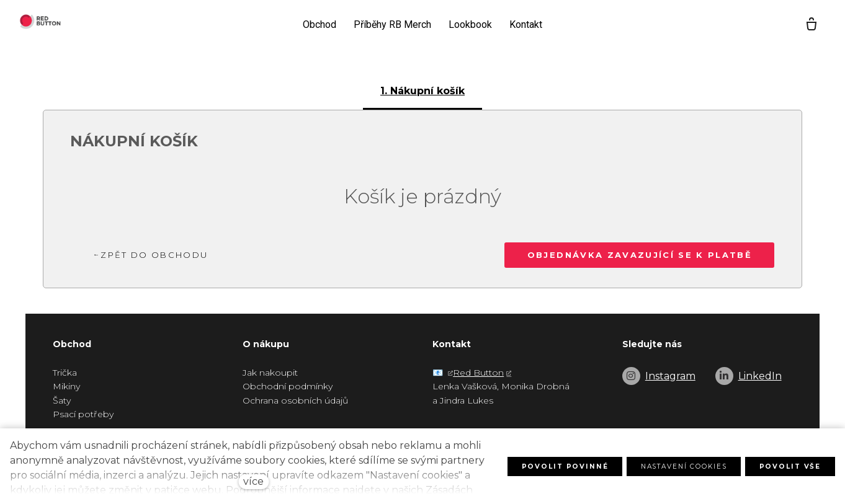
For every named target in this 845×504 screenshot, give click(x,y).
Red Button (478, 373)
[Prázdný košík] (803, 25)
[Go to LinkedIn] (749, 376)
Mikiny (66, 386)
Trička (65, 373)
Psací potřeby (83, 414)
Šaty (62, 400)
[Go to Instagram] (659, 376)
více (253, 481)
